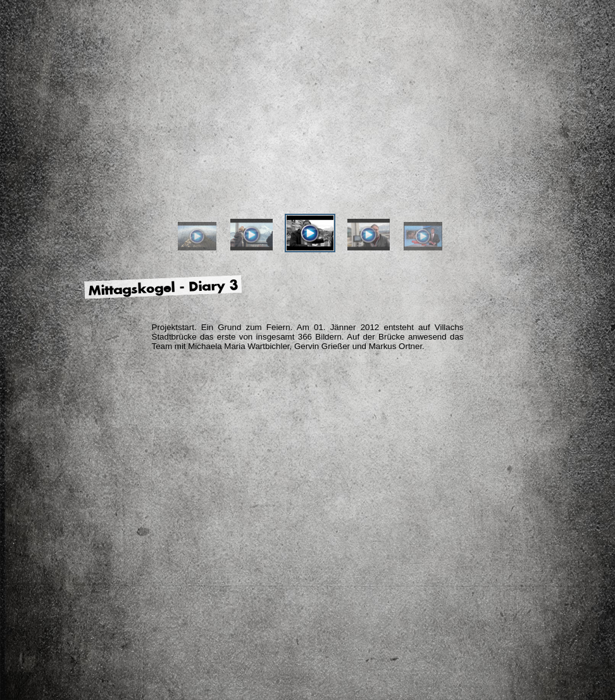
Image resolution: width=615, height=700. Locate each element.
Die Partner (311, 173)
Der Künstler (228, 173)
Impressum (546, 322)
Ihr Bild (475, 173)
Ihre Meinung (393, 173)
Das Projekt (146, 173)
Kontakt (546, 303)
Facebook (530, 172)
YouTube (566, 169)
